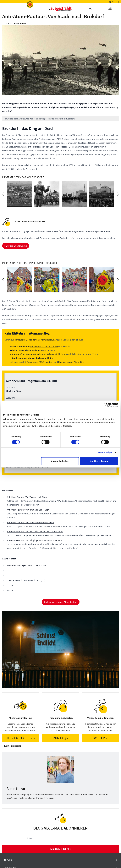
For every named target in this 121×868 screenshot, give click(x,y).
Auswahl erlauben (60, 461)
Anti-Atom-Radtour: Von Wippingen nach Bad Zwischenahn (34, 540)
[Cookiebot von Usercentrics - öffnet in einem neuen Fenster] (106, 405)
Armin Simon (20, 23)
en (118, 2)
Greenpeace (32, 362)
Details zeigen (105, 452)
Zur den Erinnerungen (16, 246)
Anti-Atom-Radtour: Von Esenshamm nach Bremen (30, 522)
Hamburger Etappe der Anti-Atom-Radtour (34, 340)
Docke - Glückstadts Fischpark (44, 346)
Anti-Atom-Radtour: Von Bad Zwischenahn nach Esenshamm (35, 531)
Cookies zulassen (99, 461)
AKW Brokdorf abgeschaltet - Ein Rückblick (26, 565)
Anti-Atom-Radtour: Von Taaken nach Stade (27, 497)
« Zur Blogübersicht (11, 746)
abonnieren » (61, 849)
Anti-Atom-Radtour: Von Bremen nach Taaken (28, 510)
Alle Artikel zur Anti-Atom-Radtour (61, 602)
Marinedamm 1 (35, 350)
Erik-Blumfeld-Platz (56, 354)
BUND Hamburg (46, 362)
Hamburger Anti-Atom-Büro (71, 362)
